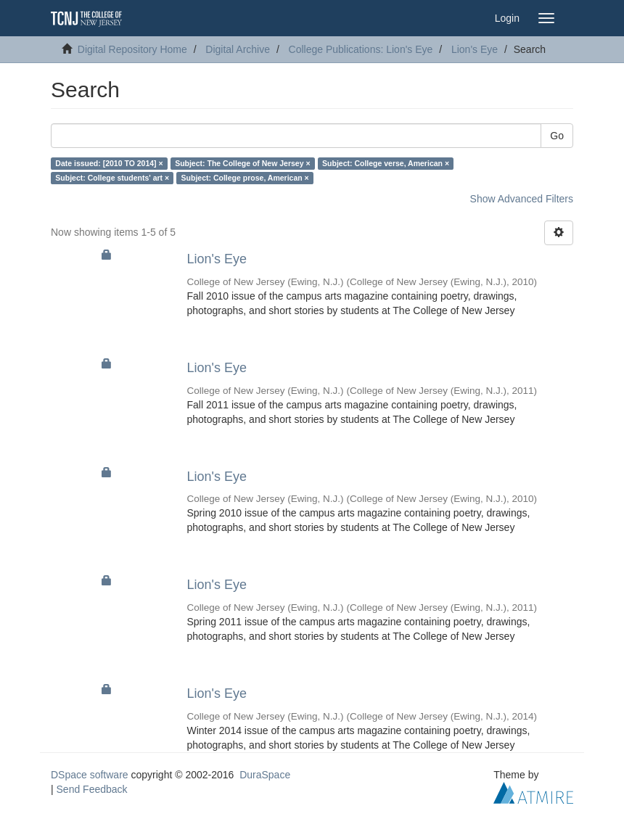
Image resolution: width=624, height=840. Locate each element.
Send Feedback (92, 789)
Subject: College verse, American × (386, 163)
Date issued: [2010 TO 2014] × (109, 163)
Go (557, 136)
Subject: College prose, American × (245, 178)
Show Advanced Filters (522, 199)
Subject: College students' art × (112, 178)
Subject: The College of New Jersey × (242, 163)
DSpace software (90, 775)
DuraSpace (265, 775)
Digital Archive (238, 49)
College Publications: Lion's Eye (361, 49)
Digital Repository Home (132, 49)
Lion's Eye (475, 49)
